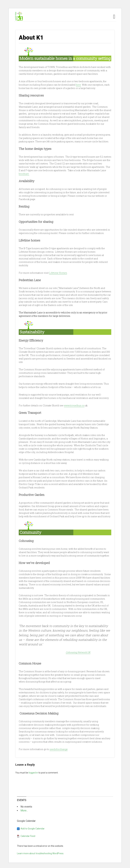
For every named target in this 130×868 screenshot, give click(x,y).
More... (24, 811)
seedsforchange (59, 749)
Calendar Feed (28, 836)
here (78, 85)
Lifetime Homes (58, 273)
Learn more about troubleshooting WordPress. (40, 853)
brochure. (24, 174)
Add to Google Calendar (33, 829)
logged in (33, 773)
